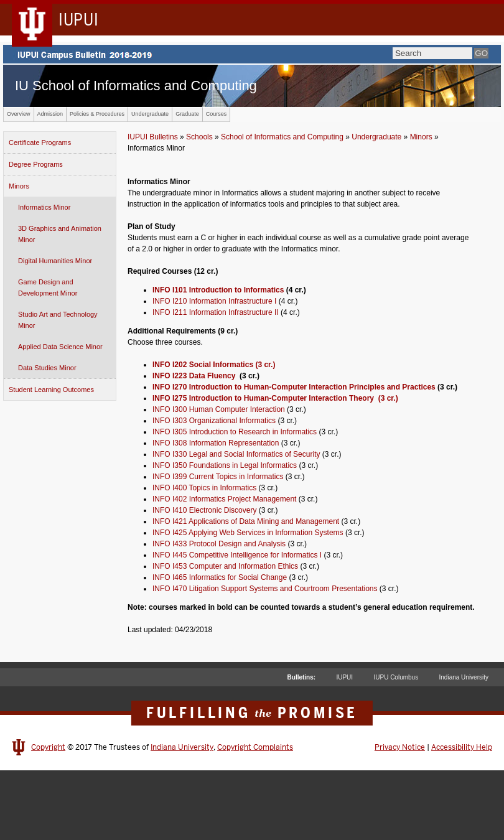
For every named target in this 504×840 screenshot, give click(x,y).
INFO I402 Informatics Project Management (224, 499)
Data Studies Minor (47, 368)
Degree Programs (36, 164)
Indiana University (464, 677)
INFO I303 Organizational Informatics (214, 421)
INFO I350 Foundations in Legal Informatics (225, 465)
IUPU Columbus (396, 677)
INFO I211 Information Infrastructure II (216, 312)
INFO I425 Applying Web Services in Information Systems (248, 533)
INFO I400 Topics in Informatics (204, 488)
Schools (199, 137)
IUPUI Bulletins (153, 137)
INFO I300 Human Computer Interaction (219, 409)
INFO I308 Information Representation (216, 443)
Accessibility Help (462, 747)
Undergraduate (150, 114)
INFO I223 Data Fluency (195, 376)
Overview (19, 114)
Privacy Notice (400, 747)
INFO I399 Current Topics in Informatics (218, 477)
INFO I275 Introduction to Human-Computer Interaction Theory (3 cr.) (275, 398)
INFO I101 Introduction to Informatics (218, 290)
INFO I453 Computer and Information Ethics (225, 566)
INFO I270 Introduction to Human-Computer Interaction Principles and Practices (294, 387)
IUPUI (344, 677)
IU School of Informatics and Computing (136, 86)
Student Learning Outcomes (51, 390)
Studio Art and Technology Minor (58, 320)
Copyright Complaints (255, 747)
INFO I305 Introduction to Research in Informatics (235, 432)
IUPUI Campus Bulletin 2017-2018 (252, 54)
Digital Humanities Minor (55, 261)
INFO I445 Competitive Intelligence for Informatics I (237, 555)
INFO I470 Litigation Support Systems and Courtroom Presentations (265, 589)
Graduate (187, 114)
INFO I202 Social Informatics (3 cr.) (214, 365)
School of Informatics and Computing (282, 137)
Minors (19, 186)
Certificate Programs (40, 142)
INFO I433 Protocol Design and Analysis (219, 544)
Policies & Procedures (97, 114)
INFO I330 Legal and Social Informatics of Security (236, 454)
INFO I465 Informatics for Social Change (220, 577)
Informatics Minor (44, 207)
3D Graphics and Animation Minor (60, 234)
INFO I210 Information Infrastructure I (214, 301)
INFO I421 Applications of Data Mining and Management (246, 521)
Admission (50, 114)
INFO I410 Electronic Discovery (204, 510)
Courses (217, 114)
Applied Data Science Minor (60, 347)
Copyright (48, 747)
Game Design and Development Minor (48, 287)
